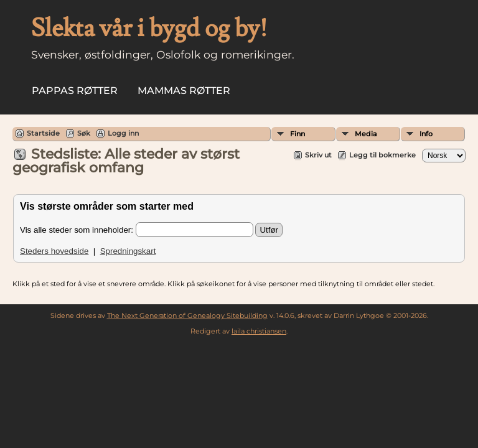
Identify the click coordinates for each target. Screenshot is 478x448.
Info (426, 134)
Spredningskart (128, 251)
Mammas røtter (184, 91)
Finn (298, 134)
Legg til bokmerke (382, 155)
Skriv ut (318, 155)
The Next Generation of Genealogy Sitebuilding (187, 315)
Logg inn (123, 133)
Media (366, 134)
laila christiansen (259, 331)
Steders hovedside (54, 251)
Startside (43, 133)
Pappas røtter (75, 91)
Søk (84, 133)
